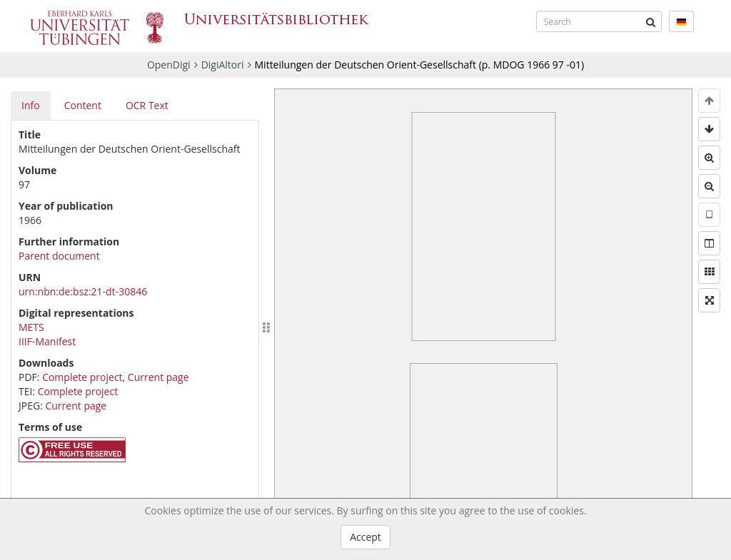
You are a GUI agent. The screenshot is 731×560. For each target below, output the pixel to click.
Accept (365, 537)
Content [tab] (83, 105)
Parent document (59, 256)
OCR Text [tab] (147, 105)
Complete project (82, 377)
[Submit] (651, 21)
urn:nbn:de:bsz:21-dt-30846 (83, 291)
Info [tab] (31, 105)
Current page (158, 377)
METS (31, 327)
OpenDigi (169, 65)
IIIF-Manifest (47, 341)
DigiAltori (223, 65)
